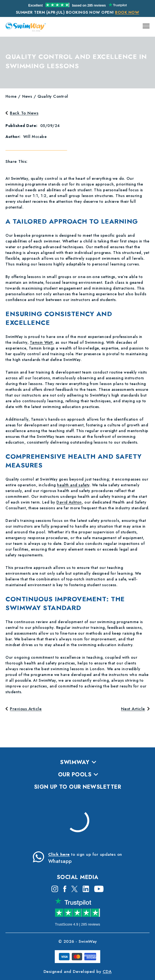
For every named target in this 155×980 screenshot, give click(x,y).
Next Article (135, 709)
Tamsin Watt (41, 342)
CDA (107, 972)
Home (11, 96)
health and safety (73, 485)
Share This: (17, 161)
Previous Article (24, 709)
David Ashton (69, 502)
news (27, 96)
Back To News (22, 113)
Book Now (127, 12)
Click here (59, 854)
